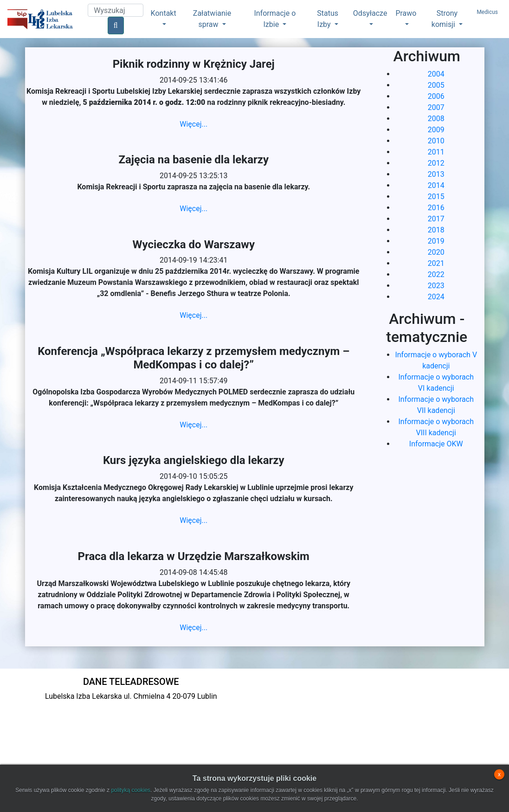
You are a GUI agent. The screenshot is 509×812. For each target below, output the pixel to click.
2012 (436, 163)
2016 (436, 208)
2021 (436, 263)
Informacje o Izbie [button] (275, 19)
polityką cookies (131, 790)
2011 (436, 152)
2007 (436, 107)
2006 (436, 96)
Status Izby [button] (328, 19)
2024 (436, 297)
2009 (436, 130)
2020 (436, 252)
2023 (436, 286)
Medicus (487, 12)
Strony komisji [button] (445, 19)
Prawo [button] (406, 13)
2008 (436, 119)
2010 (436, 141)
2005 (436, 85)
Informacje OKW (436, 444)
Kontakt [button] (164, 13)
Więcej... (193, 124)
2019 (436, 241)
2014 (436, 185)
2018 (436, 230)
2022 (436, 274)
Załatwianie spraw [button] (212, 19)
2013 (436, 174)
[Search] (116, 10)
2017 (436, 219)
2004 (436, 74)
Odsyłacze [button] (370, 13)
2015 (436, 197)
